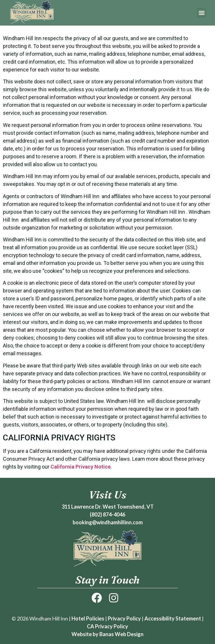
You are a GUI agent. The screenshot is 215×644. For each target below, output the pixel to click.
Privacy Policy (124, 618)
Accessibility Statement (173, 618)
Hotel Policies (88, 618)
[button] (201, 13)
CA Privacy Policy (107, 626)
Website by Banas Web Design (107, 634)
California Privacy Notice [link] (81, 467)
